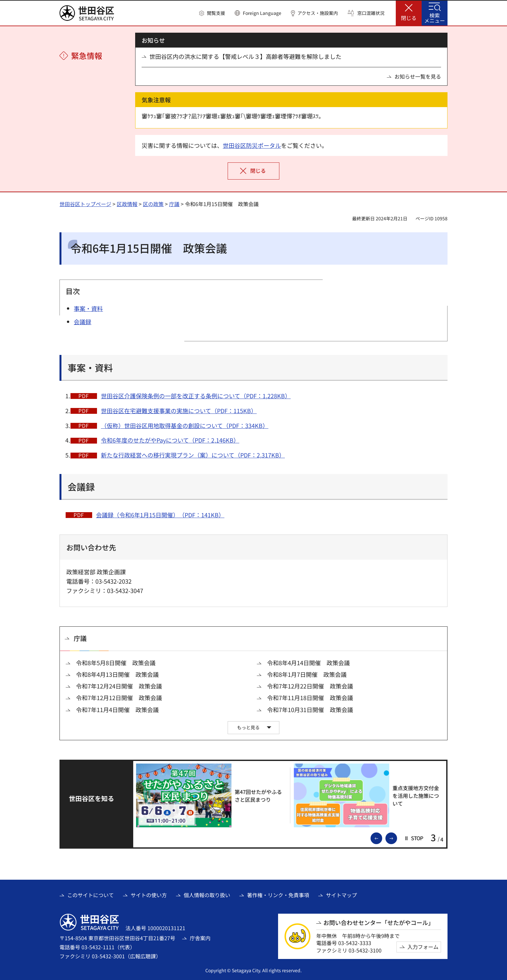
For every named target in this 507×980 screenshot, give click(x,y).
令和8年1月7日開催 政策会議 (307, 674)
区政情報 (127, 204)
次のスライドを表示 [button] (397, 838)
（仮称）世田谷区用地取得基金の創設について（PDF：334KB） (185, 425)
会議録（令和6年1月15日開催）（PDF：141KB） (160, 515)
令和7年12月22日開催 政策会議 (310, 686)
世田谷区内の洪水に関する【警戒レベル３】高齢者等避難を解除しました (245, 56)
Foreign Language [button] (262, 13)
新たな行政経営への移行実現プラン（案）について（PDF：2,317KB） (193, 455)
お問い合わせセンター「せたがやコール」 (379, 923)
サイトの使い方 (149, 895)
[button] (212, 13)
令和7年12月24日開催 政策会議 (119, 686)
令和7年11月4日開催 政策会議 (117, 710)
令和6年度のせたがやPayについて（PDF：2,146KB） (170, 440)
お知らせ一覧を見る (418, 76)
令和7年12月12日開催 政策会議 (119, 698)
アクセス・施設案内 (318, 13)
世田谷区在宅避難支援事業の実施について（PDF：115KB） (179, 411)
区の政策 (153, 204)
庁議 (174, 204)
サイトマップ (341, 895)
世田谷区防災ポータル (252, 145)
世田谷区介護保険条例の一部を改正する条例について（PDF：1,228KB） (196, 396)
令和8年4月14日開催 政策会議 (308, 663)
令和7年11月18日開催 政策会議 (310, 698)
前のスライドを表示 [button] (382, 838)
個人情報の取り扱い (207, 895)
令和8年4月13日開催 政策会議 (117, 674)
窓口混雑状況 (371, 13)
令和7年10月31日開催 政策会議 (310, 710)
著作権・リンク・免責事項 (278, 895)
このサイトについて (91, 895)
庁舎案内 (200, 938)
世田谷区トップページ (85, 204)
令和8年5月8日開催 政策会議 (116, 663)
